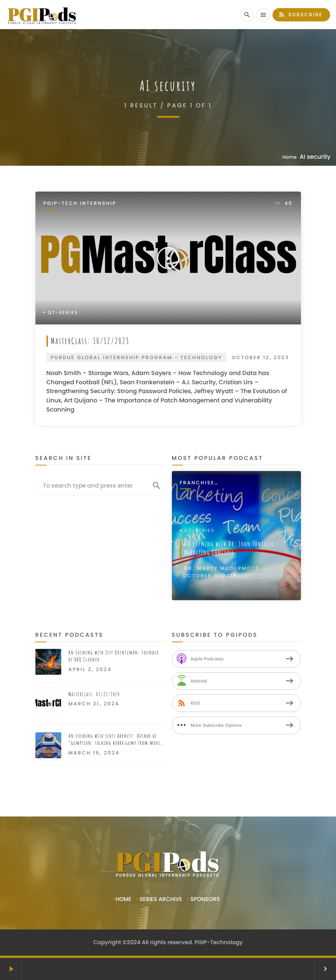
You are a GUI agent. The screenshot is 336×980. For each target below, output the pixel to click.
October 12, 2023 (260, 357)
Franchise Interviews (199, 483)
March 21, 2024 (94, 704)
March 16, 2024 (94, 753)
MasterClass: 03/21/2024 (94, 694)
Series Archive (161, 899)
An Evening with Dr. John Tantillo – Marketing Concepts (232, 548)
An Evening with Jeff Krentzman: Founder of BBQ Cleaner (114, 656)
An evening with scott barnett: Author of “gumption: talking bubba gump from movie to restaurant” (116, 740)
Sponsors (205, 899)
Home (289, 157)
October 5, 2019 (210, 576)
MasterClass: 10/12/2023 (90, 341)
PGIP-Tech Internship (80, 204)
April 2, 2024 (90, 669)
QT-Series (63, 313)
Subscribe (300, 15)
